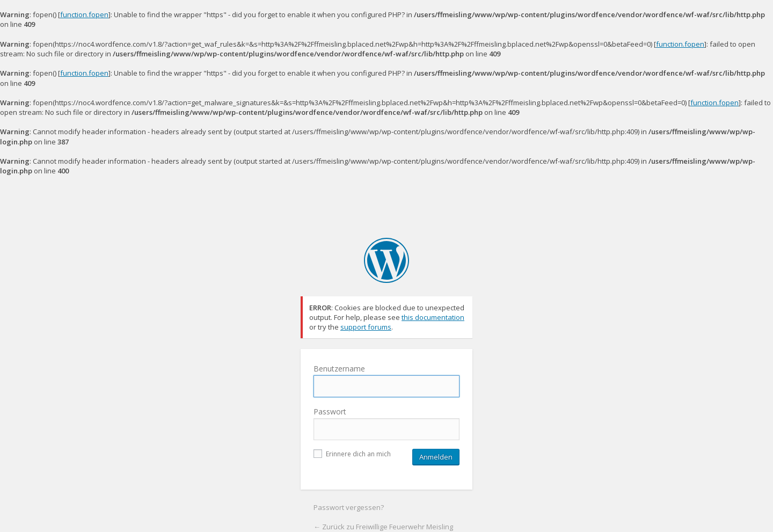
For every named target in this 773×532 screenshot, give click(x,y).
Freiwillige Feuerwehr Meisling (386, 260)
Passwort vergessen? (349, 507)
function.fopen (84, 14)
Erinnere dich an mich (352, 454)
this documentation (433, 317)
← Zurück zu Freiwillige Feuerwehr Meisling (383, 527)
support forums (366, 327)
